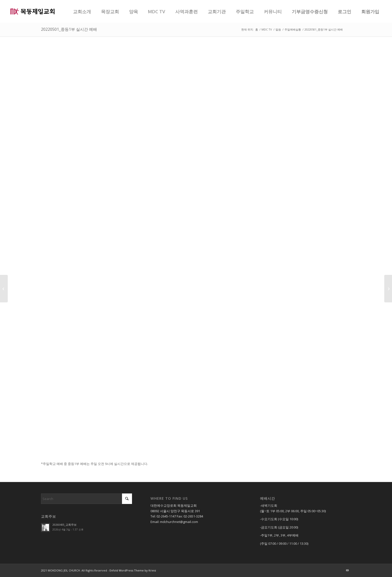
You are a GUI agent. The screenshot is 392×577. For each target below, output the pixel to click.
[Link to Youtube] (347, 570)
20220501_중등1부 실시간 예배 (69, 29)
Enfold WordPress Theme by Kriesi (133, 570)
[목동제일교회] (32, 11)
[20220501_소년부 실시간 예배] (4, 289)
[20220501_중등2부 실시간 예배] (388, 289)
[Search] (86, 499)
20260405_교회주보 (64, 525)
